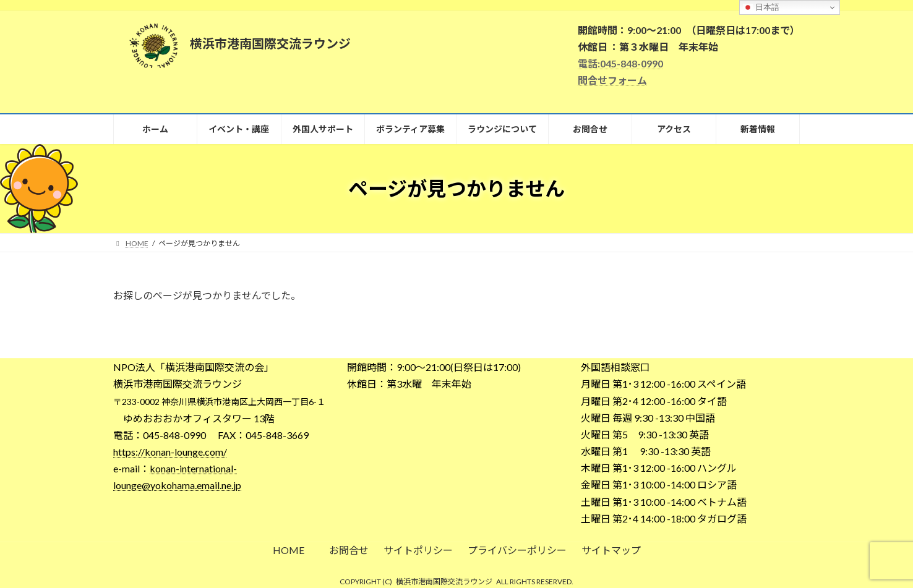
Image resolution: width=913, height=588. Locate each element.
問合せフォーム (612, 80)
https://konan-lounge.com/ (170, 452)
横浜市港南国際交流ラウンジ (444, 582)
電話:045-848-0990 (620, 63)
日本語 (761, 7)
